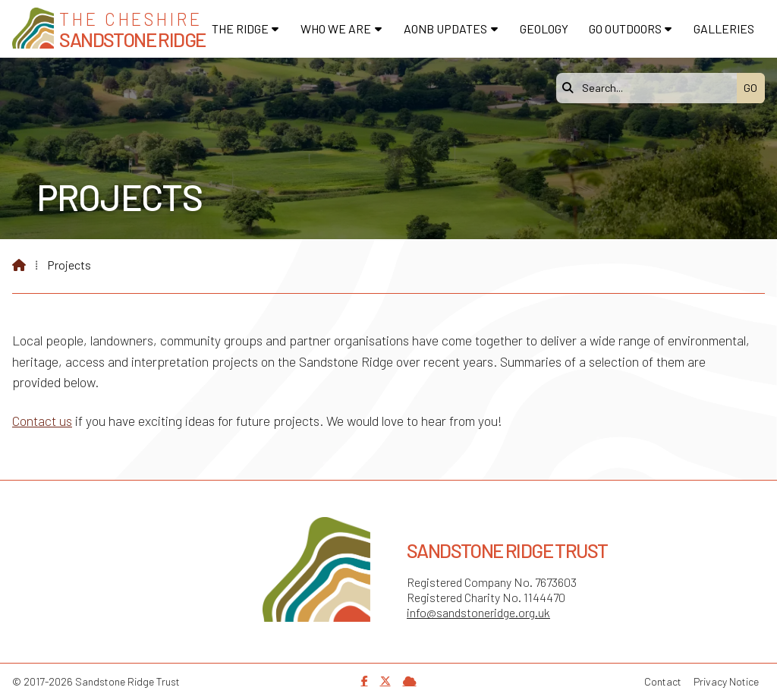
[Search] (650, 88)
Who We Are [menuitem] (336, 28)
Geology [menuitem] (544, 28)
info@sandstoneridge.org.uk (478, 612)
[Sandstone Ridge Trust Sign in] (410, 681)
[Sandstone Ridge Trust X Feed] (385, 681)
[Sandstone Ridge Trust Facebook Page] (365, 681)
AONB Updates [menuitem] (445, 28)
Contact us (42, 421)
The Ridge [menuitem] (240, 28)
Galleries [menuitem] (724, 28)
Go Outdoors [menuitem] (625, 28)
